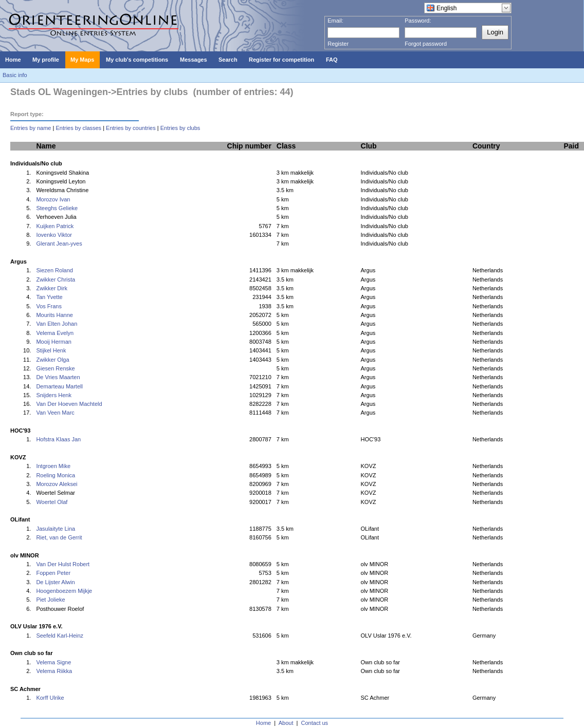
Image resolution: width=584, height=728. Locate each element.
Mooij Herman (53, 342)
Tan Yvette (49, 297)
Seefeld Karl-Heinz (60, 636)
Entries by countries (131, 128)
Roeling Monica (56, 475)
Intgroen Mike (53, 466)
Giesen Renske (55, 368)
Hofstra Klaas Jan (58, 439)
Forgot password (426, 44)
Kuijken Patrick (55, 226)
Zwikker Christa (56, 279)
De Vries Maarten (58, 377)
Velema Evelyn (55, 333)
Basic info (15, 75)
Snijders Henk (53, 395)
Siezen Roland (54, 270)
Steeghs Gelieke (57, 208)
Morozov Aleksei (57, 484)
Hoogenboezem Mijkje (64, 591)
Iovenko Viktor (54, 235)
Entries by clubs (180, 128)
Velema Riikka (54, 671)
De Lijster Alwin (55, 582)
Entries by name (31, 128)
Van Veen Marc (55, 413)
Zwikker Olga (52, 360)
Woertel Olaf (52, 502)
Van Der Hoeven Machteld (69, 404)
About (286, 723)
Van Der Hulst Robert (63, 564)
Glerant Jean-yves (59, 244)
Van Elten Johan (57, 324)
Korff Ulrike (50, 698)
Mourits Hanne (54, 315)
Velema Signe (53, 662)
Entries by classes (78, 128)
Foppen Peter (53, 573)
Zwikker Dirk (52, 288)
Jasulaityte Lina (56, 529)
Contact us (315, 723)
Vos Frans (49, 306)
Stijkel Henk (51, 350)
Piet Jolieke (50, 600)
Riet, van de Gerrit (59, 537)
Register (338, 44)
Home (263, 723)
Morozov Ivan (53, 199)
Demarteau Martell (59, 386)
